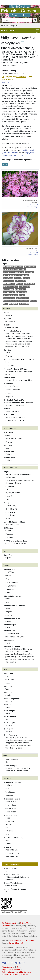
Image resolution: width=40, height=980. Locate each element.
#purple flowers (8, 272)
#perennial (33, 301)
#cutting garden (8, 289)
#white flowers (21, 269)
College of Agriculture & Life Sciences (16, 972)
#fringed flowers (21, 292)
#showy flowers (8, 267)
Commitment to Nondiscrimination (22, 940)
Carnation (30, 52)
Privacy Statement (16, 943)
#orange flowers (8, 281)
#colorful (26, 278)
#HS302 (22, 295)
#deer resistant (29, 284)
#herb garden (13, 304)
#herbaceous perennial (10, 287)
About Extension (8, 967)
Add (5, 164)
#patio (5, 304)
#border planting (25, 287)
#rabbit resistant (21, 281)
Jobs (19, 967)
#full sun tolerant (30, 267)
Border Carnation (12, 52)
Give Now (24, 975)
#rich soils (19, 284)
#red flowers (29, 272)
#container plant (23, 301)
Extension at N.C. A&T (10, 975)
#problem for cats (9, 298)
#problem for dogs (22, 298)
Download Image (32, 207)
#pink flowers (19, 272)
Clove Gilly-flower (12, 54)
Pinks (5, 57)
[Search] (17, 20)
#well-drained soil (9, 284)
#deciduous (19, 267)
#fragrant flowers (9, 269)
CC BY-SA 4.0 (34, 205)
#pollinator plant (20, 289)
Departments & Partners (11, 970)
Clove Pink (31, 54)
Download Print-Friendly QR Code (14, 912)
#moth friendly (24, 304)
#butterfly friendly (9, 292)
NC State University (9, 923)
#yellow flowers (24, 275)
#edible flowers (8, 278)
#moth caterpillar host (10, 275)
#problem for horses (9, 301)
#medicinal (18, 278)
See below (6, 82)
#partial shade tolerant (10, 295)
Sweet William (19, 57)
